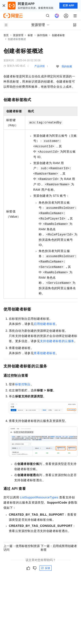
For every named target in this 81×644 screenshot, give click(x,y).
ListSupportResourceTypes (39, 497)
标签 (30, 35)
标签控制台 (23, 384)
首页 (6, 35)
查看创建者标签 (45, 353)
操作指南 (42, 35)
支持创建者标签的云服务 (57, 341)
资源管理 (18, 35)
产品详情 (40, 66)
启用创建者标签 (45, 324)
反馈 (46, 568)
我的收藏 (67, 66)
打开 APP (68, 6)
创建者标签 (58, 35)
